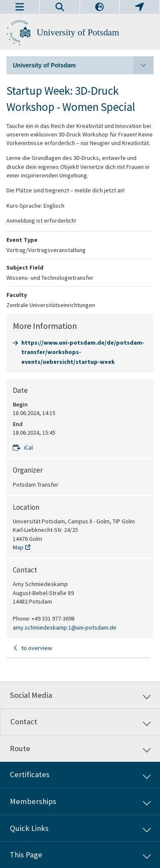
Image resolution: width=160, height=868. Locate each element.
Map (18, 547)
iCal (28, 447)
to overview (37, 648)
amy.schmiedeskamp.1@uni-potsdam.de (65, 627)
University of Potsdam (78, 32)
